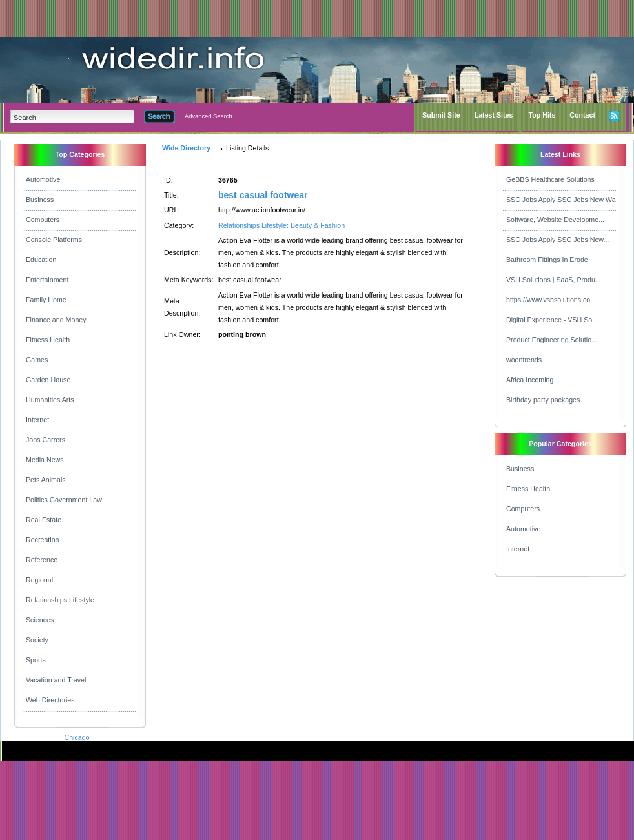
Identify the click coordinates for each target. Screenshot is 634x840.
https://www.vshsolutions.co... (551, 300)
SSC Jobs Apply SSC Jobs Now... (557, 240)
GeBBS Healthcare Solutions (550, 179)
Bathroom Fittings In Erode (547, 260)
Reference (42, 560)
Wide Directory (186, 148)
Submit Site (441, 115)
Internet (37, 420)
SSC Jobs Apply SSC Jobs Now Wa (561, 200)
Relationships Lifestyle (60, 600)
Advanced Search (209, 116)
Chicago (77, 737)
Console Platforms (54, 240)
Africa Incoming (530, 380)
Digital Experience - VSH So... (552, 320)
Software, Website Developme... (555, 220)
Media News (45, 460)
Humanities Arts (50, 400)
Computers (43, 220)
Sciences (40, 620)
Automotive (43, 179)
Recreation (43, 540)
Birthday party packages (543, 400)
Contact (582, 115)
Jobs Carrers (46, 440)
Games (37, 360)
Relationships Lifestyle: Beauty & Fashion (281, 225)
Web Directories (50, 700)
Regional (39, 580)
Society (37, 640)
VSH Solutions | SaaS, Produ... (554, 280)
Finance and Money (56, 320)
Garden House (48, 380)
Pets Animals (46, 480)
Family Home (46, 300)
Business (40, 200)
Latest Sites (494, 115)
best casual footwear (263, 195)
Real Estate (44, 520)
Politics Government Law (64, 500)
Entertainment (47, 280)
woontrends (524, 360)
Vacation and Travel (56, 680)
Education (41, 260)
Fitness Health (48, 340)
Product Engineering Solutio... (552, 340)
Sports (36, 660)
